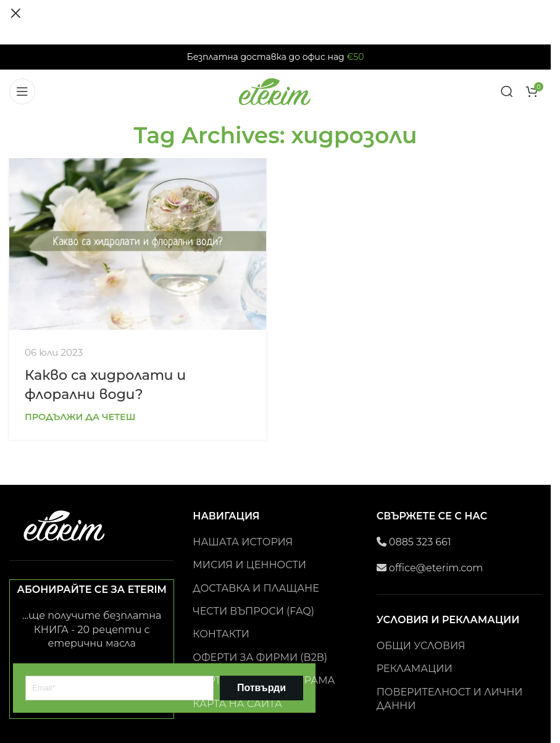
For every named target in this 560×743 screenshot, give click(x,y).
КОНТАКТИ (221, 634)
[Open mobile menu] (22, 91)
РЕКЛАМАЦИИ (415, 669)
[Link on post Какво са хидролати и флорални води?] (138, 244)
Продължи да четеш (80, 417)
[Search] (507, 91)
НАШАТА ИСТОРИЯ (243, 542)
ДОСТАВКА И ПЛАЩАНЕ (256, 588)
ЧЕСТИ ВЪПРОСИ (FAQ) (253, 611)
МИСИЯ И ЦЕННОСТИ (249, 565)
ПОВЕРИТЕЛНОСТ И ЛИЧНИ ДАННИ (450, 699)
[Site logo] (275, 90)
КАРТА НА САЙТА (237, 704)
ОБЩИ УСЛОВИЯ (421, 646)
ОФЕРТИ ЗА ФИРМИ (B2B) (260, 657)
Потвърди (261, 688)
